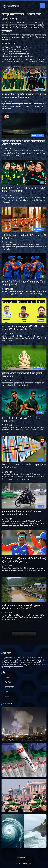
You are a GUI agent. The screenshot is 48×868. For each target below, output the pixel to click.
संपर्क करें (8, 692)
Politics (41, 600)
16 (34, 634)
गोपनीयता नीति (9, 687)
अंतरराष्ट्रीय (40, 412)
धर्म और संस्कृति (39, 229)
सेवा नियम (8, 682)
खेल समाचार (40, 89)
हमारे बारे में (8, 677)
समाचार (41, 459)
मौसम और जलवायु (38, 136)
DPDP (7, 696)
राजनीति (41, 321)
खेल (42, 183)
